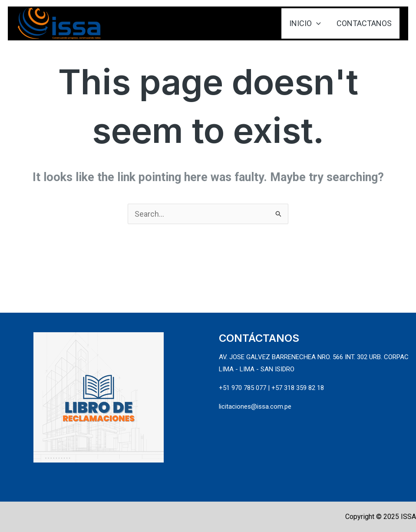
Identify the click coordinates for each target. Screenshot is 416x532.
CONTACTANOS (364, 23)
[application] (316, 23)
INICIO (305, 23)
